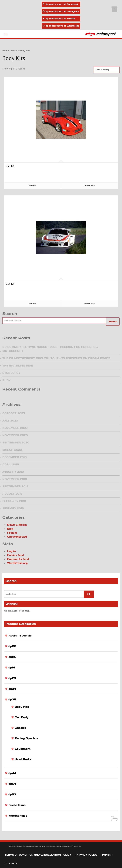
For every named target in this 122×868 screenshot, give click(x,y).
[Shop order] (107, 70)
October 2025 (14, 413)
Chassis (20, 728)
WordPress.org (17, 563)
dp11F (12, 646)
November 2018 (15, 479)
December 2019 (15, 457)
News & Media (17, 525)
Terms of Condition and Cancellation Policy (38, 855)
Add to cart (89, 186)
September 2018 (15, 486)
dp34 (12, 689)
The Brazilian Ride (18, 366)
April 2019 (11, 464)
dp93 (12, 794)
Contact (11, 864)
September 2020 (16, 443)
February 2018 (14, 501)
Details (33, 186)
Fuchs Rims (17, 805)
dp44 (12, 773)
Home (6, 51)
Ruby (6, 380)
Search (113, 322)
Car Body (22, 717)
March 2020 (12, 450)
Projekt (12, 533)
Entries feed (16, 555)
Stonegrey (11, 373)
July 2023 (10, 421)
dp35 (12, 699)
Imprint (108, 855)
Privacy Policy (86, 855)
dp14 (12, 667)
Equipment (23, 749)
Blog (10, 529)
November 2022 (15, 428)
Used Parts (23, 759)
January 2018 (13, 508)
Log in (11, 551)
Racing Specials (20, 636)
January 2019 (13, 472)
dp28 (12, 678)
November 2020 (15, 435)
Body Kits (22, 707)
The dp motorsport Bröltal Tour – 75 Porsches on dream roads (56, 358)
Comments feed (18, 559)
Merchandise (18, 816)
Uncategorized (17, 537)
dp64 (12, 784)
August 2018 (12, 494)
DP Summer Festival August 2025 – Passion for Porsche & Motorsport (50, 349)
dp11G (12, 657)
